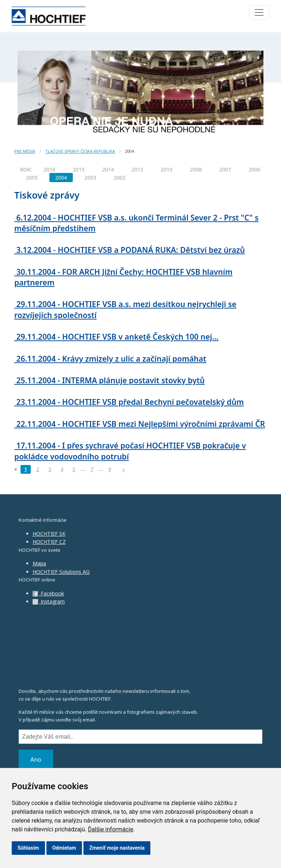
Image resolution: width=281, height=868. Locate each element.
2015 (79, 169)
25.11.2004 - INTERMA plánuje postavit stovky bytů (109, 380)
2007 (225, 169)
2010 (166, 169)
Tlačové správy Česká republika (80, 151)
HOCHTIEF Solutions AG (61, 572)
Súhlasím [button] (28, 848)
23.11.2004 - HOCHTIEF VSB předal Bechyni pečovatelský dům (129, 402)
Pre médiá (25, 151)
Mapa (39, 563)
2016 (49, 169)
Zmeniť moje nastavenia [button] (117, 848)
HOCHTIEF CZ (49, 542)
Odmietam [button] (64, 848)
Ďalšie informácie (110, 829)
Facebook (48, 593)
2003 (90, 178)
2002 (120, 178)
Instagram (49, 601)
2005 (32, 178)
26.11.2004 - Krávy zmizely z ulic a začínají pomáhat (110, 359)
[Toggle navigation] (259, 12)
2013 (137, 169)
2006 (254, 169)
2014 (108, 169)
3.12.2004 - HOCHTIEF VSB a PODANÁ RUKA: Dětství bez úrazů (130, 250)
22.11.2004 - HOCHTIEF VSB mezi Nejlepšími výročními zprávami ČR (140, 424)
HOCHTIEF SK (49, 534)
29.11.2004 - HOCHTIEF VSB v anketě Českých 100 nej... (116, 337)
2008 (196, 169)
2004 (61, 178)
